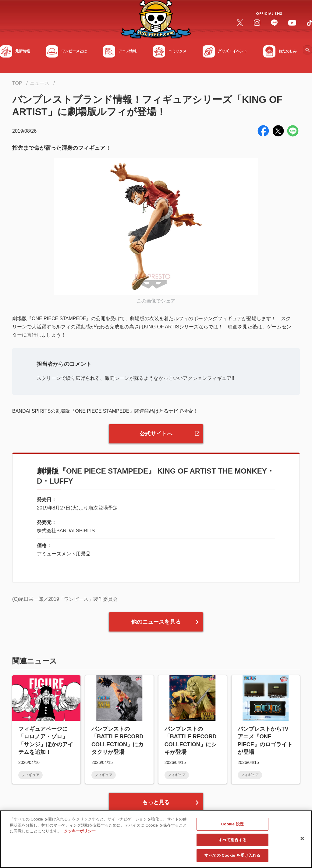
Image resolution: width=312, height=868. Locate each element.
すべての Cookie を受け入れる (232, 855)
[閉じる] (302, 838)
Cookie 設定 (232, 824)
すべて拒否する (232, 840)
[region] (156, 839)
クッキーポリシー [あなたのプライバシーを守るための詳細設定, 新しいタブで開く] (80, 831)
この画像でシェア (156, 301)
